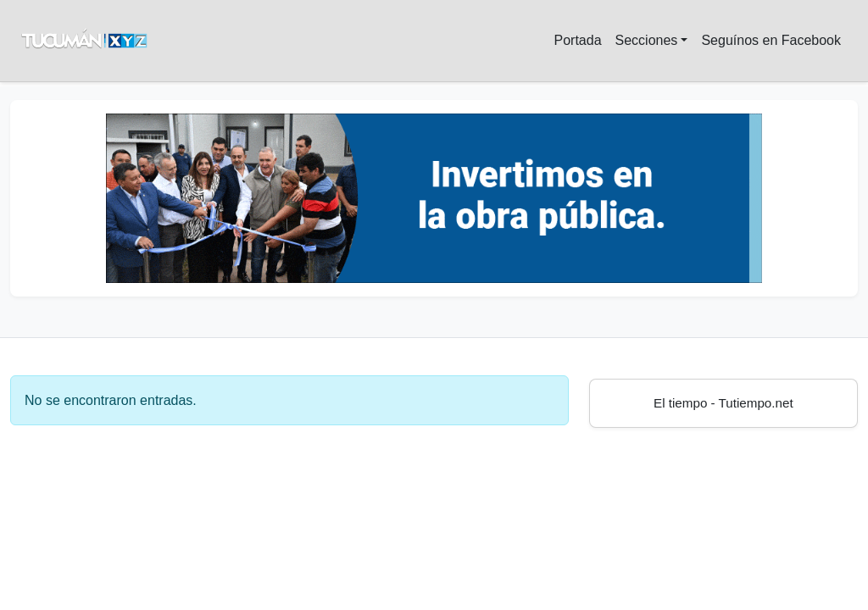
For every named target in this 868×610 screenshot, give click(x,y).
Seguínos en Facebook (771, 40)
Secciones (647, 40)
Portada (577, 40)
